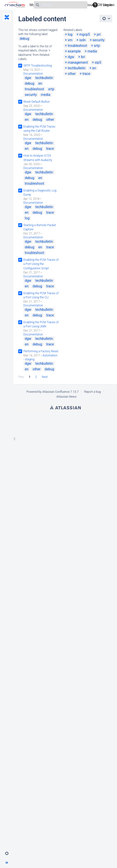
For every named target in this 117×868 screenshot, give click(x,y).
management (78, 62)
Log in (108, 5)
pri (99, 34)
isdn (82, 40)
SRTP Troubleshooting (38, 66)
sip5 (98, 62)
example (74, 51)
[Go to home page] (15, 5)
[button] (7, 853)
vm (70, 40)
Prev (21, 377)
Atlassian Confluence (56, 392)
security (99, 40)
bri (83, 57)
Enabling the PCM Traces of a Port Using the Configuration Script (41, 264)
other (72, 74)
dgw (71, 57)
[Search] (61, 5)
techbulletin (76, 68)
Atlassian (65, 407)
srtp (97, 46)
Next (45, 377)
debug (24, 39)
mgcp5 (85, 34)
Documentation (33, 74)
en (94, 68)
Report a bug (92, 392)
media (92, 51)
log (70, 34)
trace (86, 74)
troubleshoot (77, 46)
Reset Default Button (36, 102)
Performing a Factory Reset (41, 351)
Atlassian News (67, 397)
